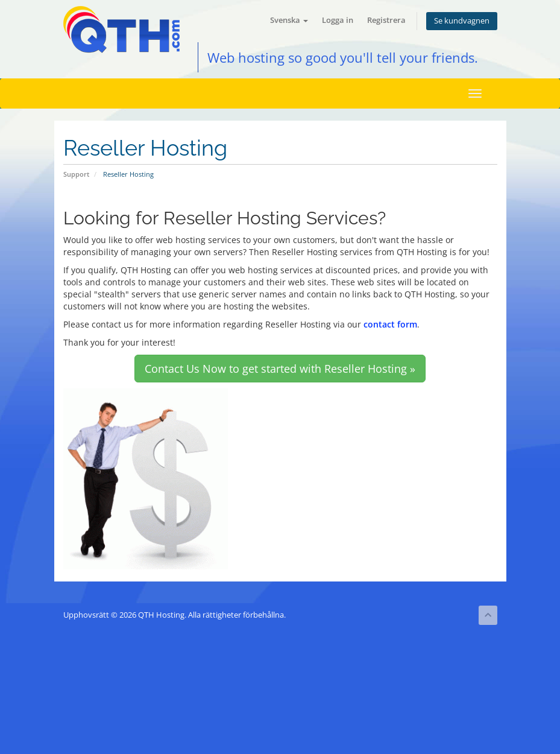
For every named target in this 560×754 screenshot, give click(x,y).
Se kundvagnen (462, 21)
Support (76, 174)
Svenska (289, 20)
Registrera (386, 20)
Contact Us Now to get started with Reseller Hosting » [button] (280, 369)
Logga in (338, 20)
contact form (390, 324)
